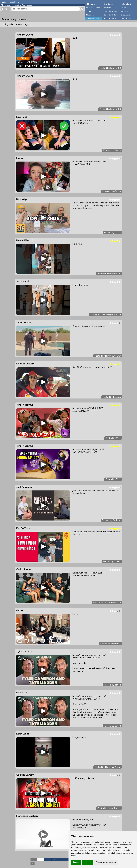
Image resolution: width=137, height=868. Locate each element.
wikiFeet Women (93, 18)
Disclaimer (126, 15)
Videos (89, 11)
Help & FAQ (126, 4)
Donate (124, 8)
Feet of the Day (110, 11)
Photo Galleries (93, 8)
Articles (107, 8)
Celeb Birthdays (111, 15)
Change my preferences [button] (106, 862)
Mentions (90, 15)
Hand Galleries (110, 18)
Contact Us (126, 18)
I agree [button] (76, 862)
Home (92, 4)
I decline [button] (87, 862)
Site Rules (108, 4)
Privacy (124, 11)
